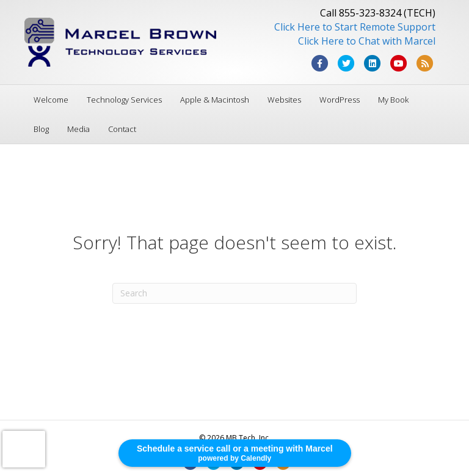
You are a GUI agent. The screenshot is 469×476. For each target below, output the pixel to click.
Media (78, 129)
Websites (284, 100)
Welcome (51, 100)
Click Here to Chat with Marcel (367, 41)
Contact (122, 129)
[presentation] (24, 449)
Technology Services (124, 100)
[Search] (234, 293)
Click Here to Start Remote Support (355, 27)
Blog (41, 129)
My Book (393, 100)
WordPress (340, 100)
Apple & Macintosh (215, 100)
